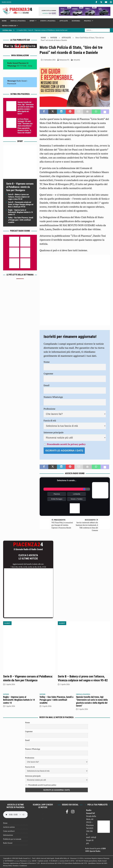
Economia (76, 21)
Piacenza (57, 494)
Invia (30, 66)
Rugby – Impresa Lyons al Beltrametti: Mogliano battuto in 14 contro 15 (20, 212)
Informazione (8, 835)
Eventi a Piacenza (48, 21)
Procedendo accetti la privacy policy (66, 444)
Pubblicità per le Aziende (12, 839)
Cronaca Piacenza (18, 21)
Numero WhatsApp (53, 397)
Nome (47, 362)
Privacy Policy (8, 866)
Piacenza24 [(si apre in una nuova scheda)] (12, 84)
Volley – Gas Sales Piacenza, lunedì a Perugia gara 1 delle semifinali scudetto (21, 220)
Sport (32, 21)
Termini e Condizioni (20, 866)
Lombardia (77, 494)
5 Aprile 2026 (10, 684)
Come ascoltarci (9, 831)
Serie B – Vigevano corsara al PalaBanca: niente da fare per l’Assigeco (20, 187)
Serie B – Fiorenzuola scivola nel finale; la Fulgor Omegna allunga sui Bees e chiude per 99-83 (21, 204)
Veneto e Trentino (77, 499)
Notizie (54, 38)
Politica (88, 21)
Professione (49, 409)
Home (4, 21)
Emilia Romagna (57, 499)
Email (47, 385)
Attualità (64, 21)
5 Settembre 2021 (49, 60)
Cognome (48, 373)
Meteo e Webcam (9, 26)
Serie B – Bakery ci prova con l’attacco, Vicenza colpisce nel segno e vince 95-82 (19, 197)
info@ (94, 837)
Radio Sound (7, 2)
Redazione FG (64, 60)
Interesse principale (54, 432)
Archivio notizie (9, 827)
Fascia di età (50, 420)
